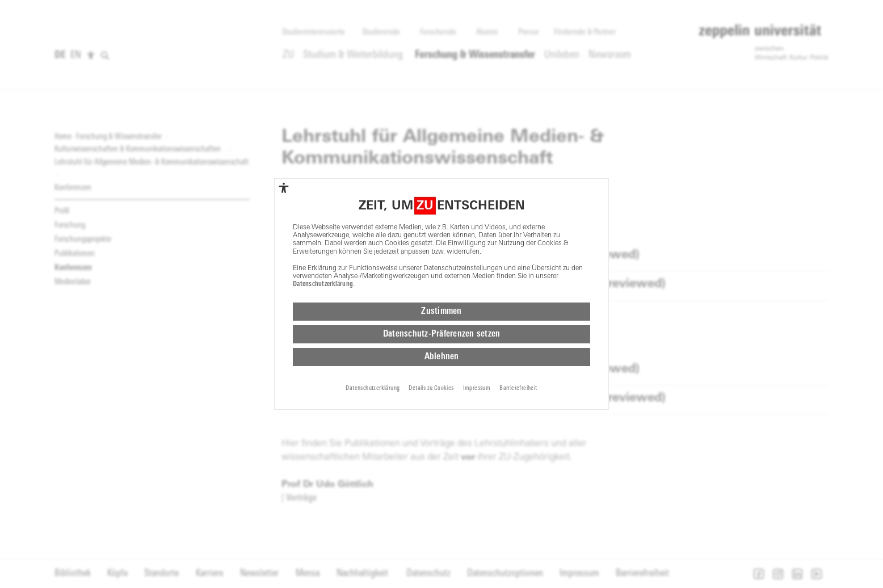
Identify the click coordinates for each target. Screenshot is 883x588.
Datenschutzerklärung (323, 284)
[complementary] (284, 188)
